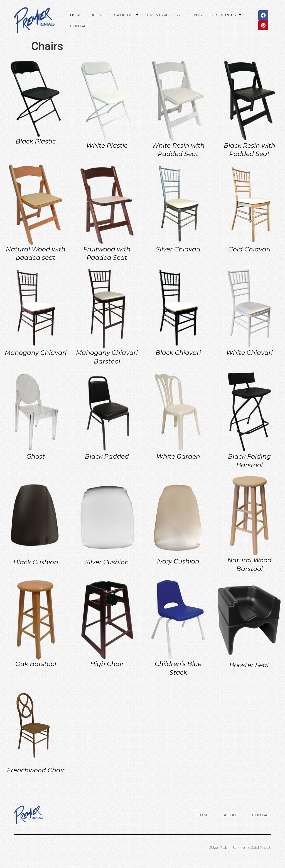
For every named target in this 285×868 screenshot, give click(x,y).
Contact (79, 26)
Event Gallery (164, 15)
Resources (226, 15)
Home (77, 15)
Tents (196, 15)
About (99, 15)
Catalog (126, 15)
